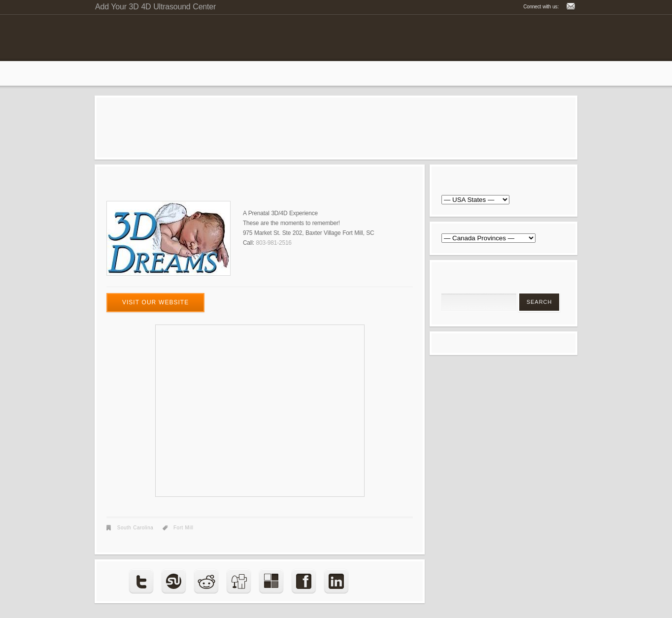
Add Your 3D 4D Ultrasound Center (155, 7)
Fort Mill (184, 528)
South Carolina (135, 528)
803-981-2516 (274, 243)
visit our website (155, 302)
